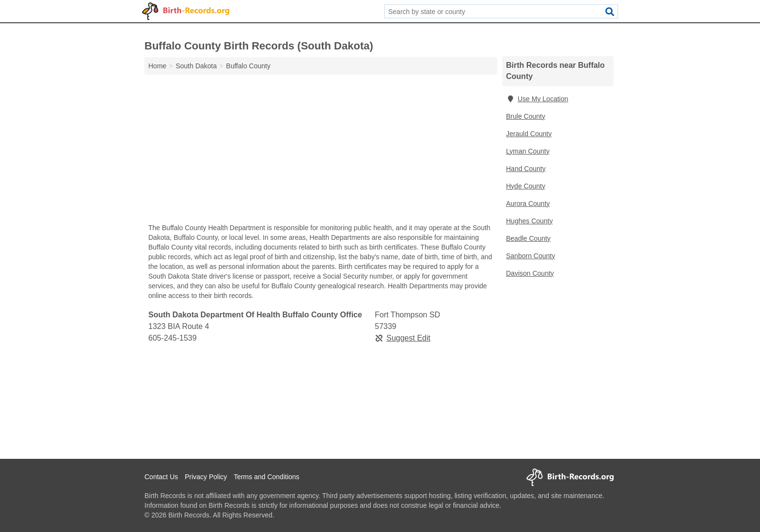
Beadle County (528, 238)
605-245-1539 (173, 338)
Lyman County (528, 151)
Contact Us (161, 477)
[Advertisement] (321, 151)
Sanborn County (530, 256)
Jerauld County (529, 134)
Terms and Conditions (266, 477)
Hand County (526, 169)
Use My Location (537, 99)
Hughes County (530, 221)
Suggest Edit (403, 338)
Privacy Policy (206, 477)
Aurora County (528, 203)
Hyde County (526, 186)
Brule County (526, 116)
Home (157, 66)
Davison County (530, 273)
